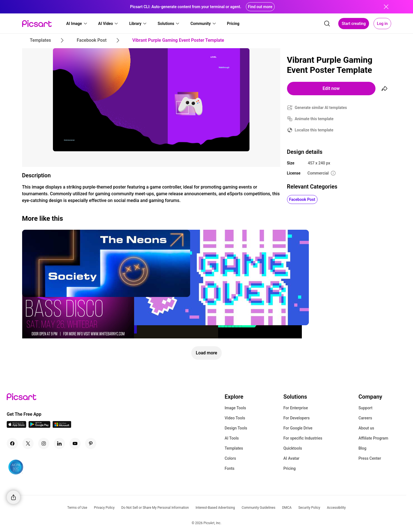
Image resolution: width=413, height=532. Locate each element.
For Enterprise (296, 408)
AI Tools (232, 438)
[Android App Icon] (39, 426)
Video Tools (235, 418)
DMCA (287, 508)
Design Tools (236, 428)
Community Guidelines (258, 508)
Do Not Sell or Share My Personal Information (155, 508)
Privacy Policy (104, 508)
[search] (327, 24)
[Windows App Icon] (62, 426)
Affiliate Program (373, 438)
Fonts (229, 468)
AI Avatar (291, 458)
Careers (365, 418)
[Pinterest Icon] (91, 443)
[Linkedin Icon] (59, 443)
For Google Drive (298, 428)
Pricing (290, 468)
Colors (230, 458)
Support (365, 408)
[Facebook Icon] (12, 443)
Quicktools (293, 448)
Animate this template (314, 119)
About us (366, 428)
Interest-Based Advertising (215, 508)
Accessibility (336, 508)
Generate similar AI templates (321, 108)
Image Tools (235, 408)
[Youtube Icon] (75, 443)
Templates (234, 448)
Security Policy (309, 508)
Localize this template (314, 130)
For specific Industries (303, 438)
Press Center (370, 458)
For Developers (297, 418)
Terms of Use (77, 508)
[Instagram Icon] (44, 443)
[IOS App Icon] (17, 426)
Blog (362, 448)
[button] (77, 24)
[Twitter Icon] (28, 443)
